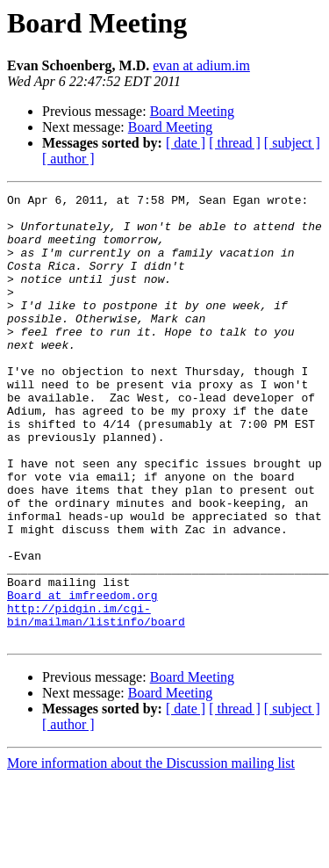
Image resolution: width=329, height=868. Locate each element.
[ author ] (68, 159)
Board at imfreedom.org (82, 676)
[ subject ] (292, 143)
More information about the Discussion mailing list (151, 853)
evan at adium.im (201, 65)
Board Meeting (192, 111)
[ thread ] (235, 143)
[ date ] (186, 143)
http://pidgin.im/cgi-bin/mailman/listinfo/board (96, 700)
